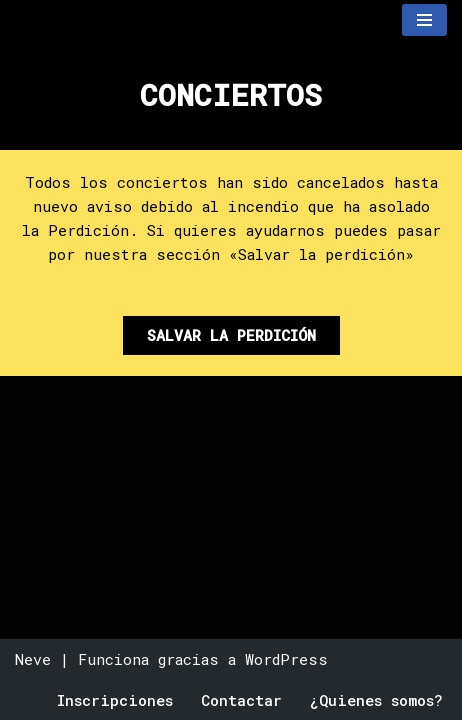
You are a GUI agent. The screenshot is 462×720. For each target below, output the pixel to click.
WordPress (286, 659)
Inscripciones (115, 700)
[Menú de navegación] (424, 20)
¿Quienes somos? (376, 700)
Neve (33, 659)
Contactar (241, 700)
